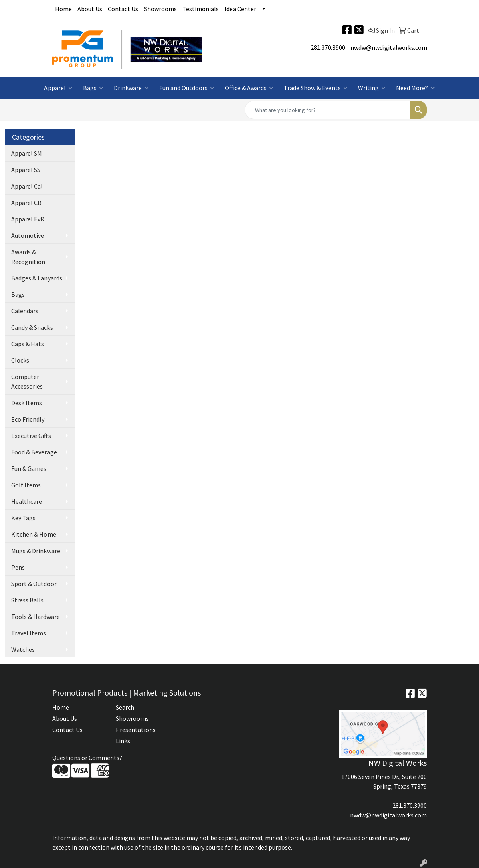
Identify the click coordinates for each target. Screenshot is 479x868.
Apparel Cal (27, 186)
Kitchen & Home (34, 534)
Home (63, 9)
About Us (90, 9)
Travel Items (29, 633)
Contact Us (123, 9)
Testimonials (201, 9)
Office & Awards (249, 88)
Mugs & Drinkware (36, 551)
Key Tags (23, 518)
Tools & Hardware (35, 617)
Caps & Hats (28, 344)
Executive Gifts (31, 436)
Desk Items (27, 403)
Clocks (20, 360)
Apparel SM (27, 153)
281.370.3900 (328, 47)
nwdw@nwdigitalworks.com (389, 47)
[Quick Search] (327, 110)
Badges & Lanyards (37, 278)
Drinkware (131, 88)
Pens (18, 567)
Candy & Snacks (32, 327)
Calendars (25, 311)
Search (125, 707)
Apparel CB (26, 203)
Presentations (136, 730)
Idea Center (240, 9)
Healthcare (27, 501)
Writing (372, 88)
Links (123, 741)
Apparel (58, 88)
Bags (93, 88)
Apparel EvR (28, 219)
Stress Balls (27, 600)
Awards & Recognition (28, 257)
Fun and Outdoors (187, 88)
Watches (23, 649)
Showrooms (160, 9)
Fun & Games (29, 468)
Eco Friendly (28, 419)
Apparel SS (26, 170)
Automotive (28, 235)
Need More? (415, 88)
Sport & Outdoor (34, 584)
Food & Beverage (34, 452)
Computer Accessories (27, 381)
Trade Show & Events (316, 88)
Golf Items (26, 485)
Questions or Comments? (87, 758)
